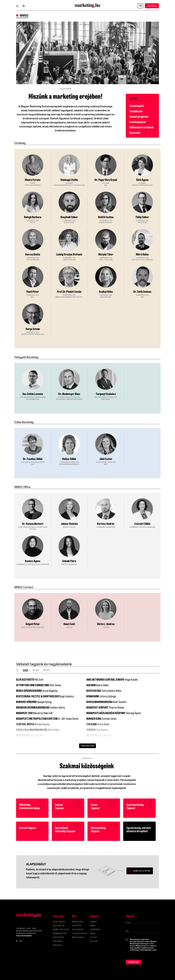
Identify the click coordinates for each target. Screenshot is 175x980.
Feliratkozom (133, 962)
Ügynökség (95, 929)
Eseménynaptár (138, 122)
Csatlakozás (136, 111)
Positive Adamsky (24, 936)
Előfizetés (77, 926)
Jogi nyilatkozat (80, 933)
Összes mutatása (88, 746)
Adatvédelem (78, 929)
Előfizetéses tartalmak (142, 127)
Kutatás (94, 941)
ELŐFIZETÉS (152, 6)
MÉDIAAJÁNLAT (78, 937)
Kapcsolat (135, 133)
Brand (93, 926)
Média (93, 933)
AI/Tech (93, 937)
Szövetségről (136, 106)
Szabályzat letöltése (142, 871)
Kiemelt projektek (139, 116)
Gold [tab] (26, 670)
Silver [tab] (36, 670)
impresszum (77, 922)
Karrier (93, 922)
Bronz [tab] (46, 670)
